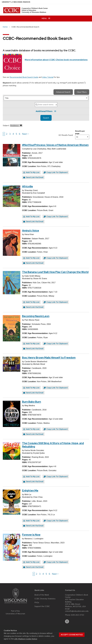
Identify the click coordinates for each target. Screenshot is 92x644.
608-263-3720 (78, 615)
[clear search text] (56, 105)
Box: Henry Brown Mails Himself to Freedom (49, 358)
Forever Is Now (31, 535)
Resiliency (16, 125)
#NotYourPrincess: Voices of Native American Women (55, 145)
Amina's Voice (31, 231)
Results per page (80, 132)
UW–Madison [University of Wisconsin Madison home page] (16, 2)
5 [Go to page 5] (16, 134)
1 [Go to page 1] (4, 134)
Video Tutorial (48, 77)
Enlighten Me (30, 491)
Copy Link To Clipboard (56, 172)
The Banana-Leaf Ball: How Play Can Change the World (55, 272)
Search (46, 118)
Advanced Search (63, 92)
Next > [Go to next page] (25, 134)
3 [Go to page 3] (10, 134)
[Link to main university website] (15, 604)
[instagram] (67, 621)
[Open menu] (46, 19)
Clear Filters (82, 92)
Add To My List (31, 172)
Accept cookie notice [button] (72, 635)
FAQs (37, 603)
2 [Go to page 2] (7, 134)
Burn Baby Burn (32, 402)
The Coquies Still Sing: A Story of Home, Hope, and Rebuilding (53, 445)
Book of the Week (42, 595)
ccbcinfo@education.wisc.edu (77, 611)
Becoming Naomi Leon (36, 316)
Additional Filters (46, 111)
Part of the (15, 612)
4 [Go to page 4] (13, 134)
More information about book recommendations (56, 60)
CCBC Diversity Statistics (45, 599)
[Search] (46, 105)
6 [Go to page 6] (20, 134)
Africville (27, 186)
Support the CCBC (42, 606)
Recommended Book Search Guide (24, 77)
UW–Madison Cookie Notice (26, 639)
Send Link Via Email (33, 177)
